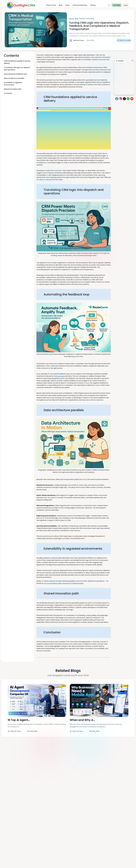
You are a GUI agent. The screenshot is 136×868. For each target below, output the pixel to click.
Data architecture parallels (14, 78)
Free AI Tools (51, 5)
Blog (60, 5)
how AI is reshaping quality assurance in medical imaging (64, 583)
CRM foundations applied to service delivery (17, 62)
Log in (126, 5)
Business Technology (88, 18)
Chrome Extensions (80, 5)
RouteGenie (61, 376)
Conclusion (8, 93)
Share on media (124, 40)
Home (71, 18)
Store (67, 5)
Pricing (93, 5)
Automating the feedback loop (15, 74)
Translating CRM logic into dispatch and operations (17, 69)
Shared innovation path (13, 89)
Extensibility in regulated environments (13, 84)
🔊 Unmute (120, 61)
